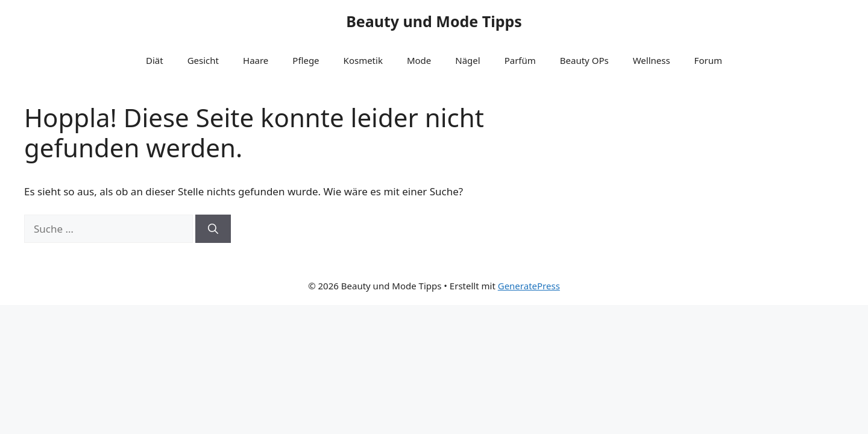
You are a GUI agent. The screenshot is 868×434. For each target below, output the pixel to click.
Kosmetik (363, 60)
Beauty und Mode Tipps (434, 21)
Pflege (306, 60)
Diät (155, 60)
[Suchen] (213, 229)
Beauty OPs (584, 60)
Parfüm (520, 60)
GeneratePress (529, 286)
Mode (419, 60)
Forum (708, 60)
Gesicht (203, 60)
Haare (256, 60)
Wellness (652, 60)
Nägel (467, 60)
